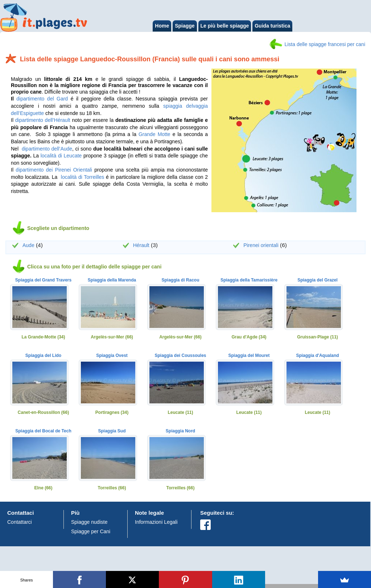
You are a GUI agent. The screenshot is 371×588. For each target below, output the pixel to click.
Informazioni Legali (156, 522)
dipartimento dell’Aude (47, 149)
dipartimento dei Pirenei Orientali (54, 170)
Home (162, 26)
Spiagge (185, 26)
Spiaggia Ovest (112, 356)
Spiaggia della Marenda (112, 280)
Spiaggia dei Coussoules (180, 356)
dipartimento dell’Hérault (43, 120)
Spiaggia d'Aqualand (317, 356)
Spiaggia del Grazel (318, 280)
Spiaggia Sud (112, 431)
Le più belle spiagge (225, 26)
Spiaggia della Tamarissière (249, 280)
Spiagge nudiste (89, 522)
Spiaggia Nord (180, 431)
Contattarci (20, 522)
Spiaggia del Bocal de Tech (43, 431)
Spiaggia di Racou (180, 280)
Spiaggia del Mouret (249, 356)
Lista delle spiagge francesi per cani (325, 44)
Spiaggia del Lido (43, 356)
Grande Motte (154, 134)
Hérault (141, 245)
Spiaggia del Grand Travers (43, 280)
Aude (28, 245)
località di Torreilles (83, 177)
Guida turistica (272, 26)
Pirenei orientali (261, 245)
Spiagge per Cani (91, 531)
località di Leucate (61, 156)
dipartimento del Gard (42, 99)
